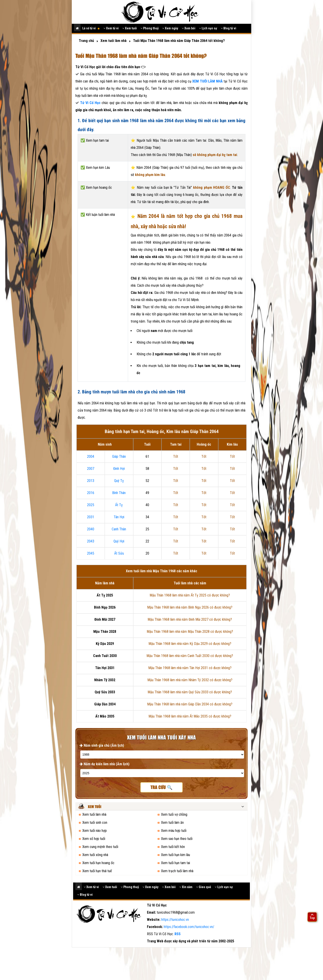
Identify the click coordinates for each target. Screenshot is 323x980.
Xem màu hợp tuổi (174, 831)
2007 (91, 469)
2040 (91, 529)
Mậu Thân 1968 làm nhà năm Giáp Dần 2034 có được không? (190, 704)
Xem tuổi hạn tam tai (176, 863)
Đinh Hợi (119, 469)
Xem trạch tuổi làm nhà (177, 871)
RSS (178, 934)
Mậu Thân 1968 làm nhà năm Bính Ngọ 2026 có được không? (190, 607)
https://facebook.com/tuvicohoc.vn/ (189, 927)
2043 (91, 541)
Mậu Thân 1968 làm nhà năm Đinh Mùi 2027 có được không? (190, 619)
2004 (91, 456)
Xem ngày (170, 28)
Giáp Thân (119, 456)
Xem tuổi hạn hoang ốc (98, 863)
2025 (91, 505)
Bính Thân (119, 493)
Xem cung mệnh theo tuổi (100, 847)
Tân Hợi (119, 517)
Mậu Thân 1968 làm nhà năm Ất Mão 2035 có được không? (190, 716)
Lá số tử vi (91, 28)
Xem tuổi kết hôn (173, 847)
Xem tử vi (111, 28)
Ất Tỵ (119, 505)
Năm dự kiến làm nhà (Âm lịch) (105, 764)
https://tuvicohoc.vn (175, 920)
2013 (91, 481)
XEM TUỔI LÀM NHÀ (208, 81)
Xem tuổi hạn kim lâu (176, 855)
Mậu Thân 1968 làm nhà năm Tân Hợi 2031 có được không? (190, 668)
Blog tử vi (228, 28)
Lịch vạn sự (208, 28)
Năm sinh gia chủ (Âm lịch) (102, 745)
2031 (91, 517)
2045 (91, 553)
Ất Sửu (119, 553)
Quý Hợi (119, 541)
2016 (91, 493)
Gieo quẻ (204, 887)
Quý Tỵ (119, 481)
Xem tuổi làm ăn (172, 823)
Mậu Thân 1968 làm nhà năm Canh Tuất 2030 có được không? (190, 656)
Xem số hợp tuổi (94, 839)
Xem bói (189, 28)
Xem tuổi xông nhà (95, 855)
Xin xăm (186, 887)
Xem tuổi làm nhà (94, 814)
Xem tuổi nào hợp (95, 831)
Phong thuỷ (149, 28)
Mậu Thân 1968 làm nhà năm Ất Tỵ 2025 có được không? (190, 595)
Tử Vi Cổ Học (90, 103)
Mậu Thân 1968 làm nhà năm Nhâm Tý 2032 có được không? (190, 680)
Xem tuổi (130, 28)
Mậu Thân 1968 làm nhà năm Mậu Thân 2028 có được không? (190, 632)
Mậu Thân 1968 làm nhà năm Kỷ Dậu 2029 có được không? (190, 644)
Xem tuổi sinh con (95, 823)
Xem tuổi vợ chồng (174, 814)
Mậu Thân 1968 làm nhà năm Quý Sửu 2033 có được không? (190, 692)
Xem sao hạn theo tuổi (177, 839)
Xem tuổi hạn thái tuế (97, 871)
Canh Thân (119, 529)
